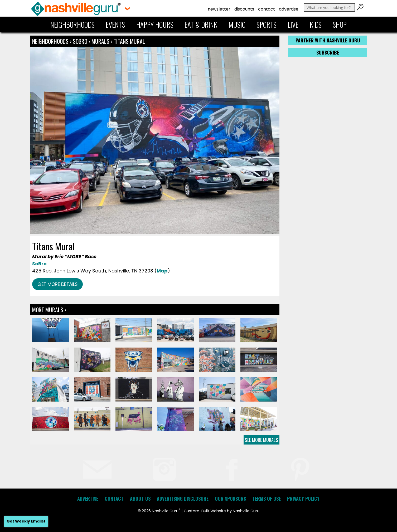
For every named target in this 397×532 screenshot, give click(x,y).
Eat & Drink (201, 25)
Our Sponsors (230, 499)
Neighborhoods (72, 25)
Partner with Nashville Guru (328, 40)
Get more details (57, 284)
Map (162, 271)
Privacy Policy (303, 499)
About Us (140, 499)
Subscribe (328, 52)
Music (237, 25)
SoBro (80, 41)
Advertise (289, 9)
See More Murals (262, 440)
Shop (340, 25)
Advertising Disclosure (183, 499)
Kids (316, 25)
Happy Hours (155, 25)
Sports (267, 25)
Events (115, 25)
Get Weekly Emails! (26, 521)
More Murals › (49, 310)
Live (293, 25)
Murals (100, 41)
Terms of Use (267, 499)
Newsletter (219, 9)
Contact (267, 9)
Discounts (244, 9)
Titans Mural (129, 41)
